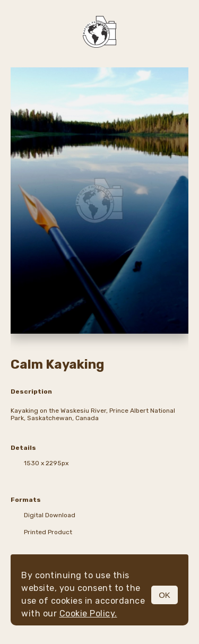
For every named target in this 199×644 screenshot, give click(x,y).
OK (165, 595)
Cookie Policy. (88, 613)
